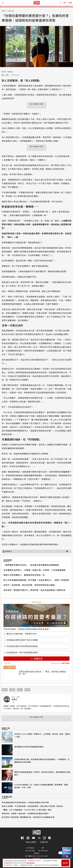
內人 (20, 690)
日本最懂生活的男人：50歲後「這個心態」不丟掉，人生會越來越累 (34, 570)
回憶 (27, 690)
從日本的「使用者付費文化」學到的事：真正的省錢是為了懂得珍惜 (34, 590)
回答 (5, 690)
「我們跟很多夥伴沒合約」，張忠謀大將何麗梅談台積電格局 (31, 565)
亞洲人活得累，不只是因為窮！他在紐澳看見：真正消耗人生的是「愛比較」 (33, 806)
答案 (12, 690)
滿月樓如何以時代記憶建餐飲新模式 (29, 747)
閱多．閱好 (5, 75)
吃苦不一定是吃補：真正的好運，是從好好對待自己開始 (29, 585)
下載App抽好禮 (31, 842)
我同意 (65, 863)
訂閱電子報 (44, 842)
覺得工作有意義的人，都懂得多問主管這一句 (24, 575)
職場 (4, 11)
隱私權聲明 (31, 863)
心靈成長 (11, 11)
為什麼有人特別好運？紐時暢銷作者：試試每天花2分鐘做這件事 (28, 817)
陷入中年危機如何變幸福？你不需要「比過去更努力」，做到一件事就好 (36, 580)
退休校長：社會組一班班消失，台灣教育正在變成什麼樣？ (26, 813)
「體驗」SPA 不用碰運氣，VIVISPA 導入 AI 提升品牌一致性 (27, 810)
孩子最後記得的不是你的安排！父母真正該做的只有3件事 (25, 802)
